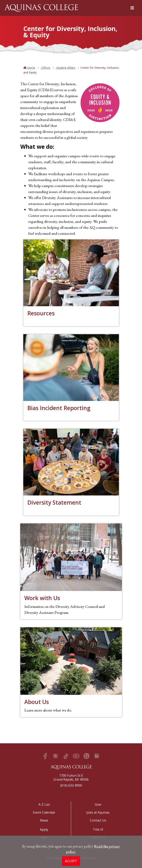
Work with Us (42, 598)
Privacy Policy (98, 845)
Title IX (98, 829)
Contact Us (98, 820)
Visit (44, 837)
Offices (45, 68)
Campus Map (44, 845)
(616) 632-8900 (71, 785)
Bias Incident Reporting (59, 408)
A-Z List (44, 804)
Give (98, 804)
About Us (37, 702)
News (44, 820)
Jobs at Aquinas (98, 812)
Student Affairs (65, 68)
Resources (41, 313)
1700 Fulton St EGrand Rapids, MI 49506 (71, 777)
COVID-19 (98, 837)
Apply (44, 829)
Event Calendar (44, 812)
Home (31, 68)
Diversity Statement (54, 502)
